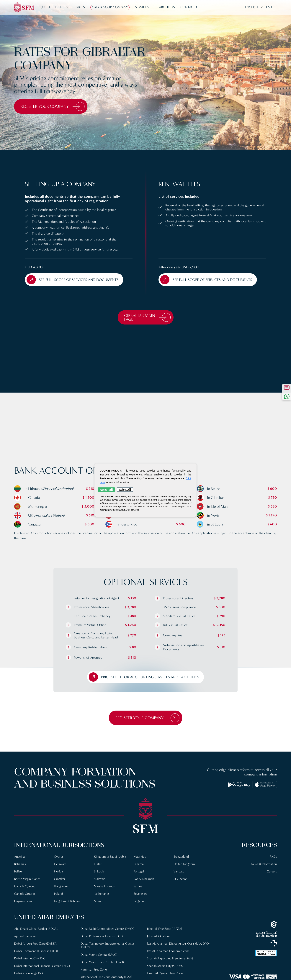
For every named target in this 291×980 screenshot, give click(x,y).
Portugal (139, 871)
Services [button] (142, 7)
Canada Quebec (25, 886)
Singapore (140, 901)
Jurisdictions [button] (53, 7)
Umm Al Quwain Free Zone (165, 973)
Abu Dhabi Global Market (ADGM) (36, 929)
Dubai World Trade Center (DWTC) (103, 962)
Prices (80, 7)
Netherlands (102, 894)
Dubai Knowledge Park (29, 973)
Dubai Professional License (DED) (102, 936)
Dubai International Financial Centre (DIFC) (42, 966)
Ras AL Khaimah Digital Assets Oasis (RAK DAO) (178, 944)
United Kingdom (184, 864)
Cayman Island (24, 901)
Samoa (138, 886)
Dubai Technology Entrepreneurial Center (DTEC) (107, 945)
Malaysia (100, 879)
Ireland (58, 894)
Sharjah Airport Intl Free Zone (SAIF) (170, 958)
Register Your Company (53, 106)
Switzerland (181, 857)
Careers (272, 871)
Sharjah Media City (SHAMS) (165, 966)
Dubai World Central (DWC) (99, 955)
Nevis (98, 901)
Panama (139, 864)
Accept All (106, 489)
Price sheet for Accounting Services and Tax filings (144, 677)
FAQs (273, 857)
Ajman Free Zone (25, 936)
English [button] (251, 7)
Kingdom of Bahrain (67, 901)
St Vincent (180, 879)
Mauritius (140, 857)
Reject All (125, 489)
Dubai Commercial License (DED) (36, 951)
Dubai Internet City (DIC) (30, 958)
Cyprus (59, 857)
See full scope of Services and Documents (72, 280)
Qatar (98, 864)
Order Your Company (110, 7)
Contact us (190, 7)
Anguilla (19, 857)
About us (167, 7)
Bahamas (20, 864)
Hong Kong (61, 886)
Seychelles (140, 894)
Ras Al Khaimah (144, 879)
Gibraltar (60, 879)
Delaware (60, 864)
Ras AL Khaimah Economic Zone (168, 951)
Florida (58, 871)
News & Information (264, 864)
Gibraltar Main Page (147, 317)
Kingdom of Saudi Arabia (110, 857)
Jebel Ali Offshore (158, 936)
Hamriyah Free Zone (94, 970)
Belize (18, 871)
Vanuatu (179, 871)
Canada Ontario (24, 894)
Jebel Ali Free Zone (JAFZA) (164, 929)
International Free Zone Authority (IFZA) (106, 977)
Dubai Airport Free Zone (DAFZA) (36, 944)
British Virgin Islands (27, 879)
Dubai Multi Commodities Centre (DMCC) (108, 929)
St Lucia (99, 871)
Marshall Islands (104, 886)
